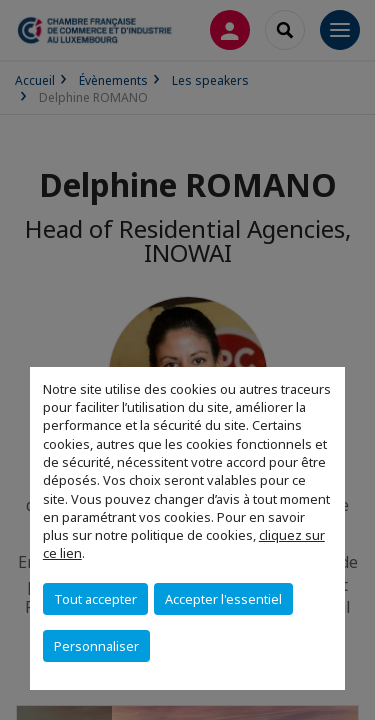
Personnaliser (96, 646)
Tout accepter (95, 599)
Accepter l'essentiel (223, 599)
